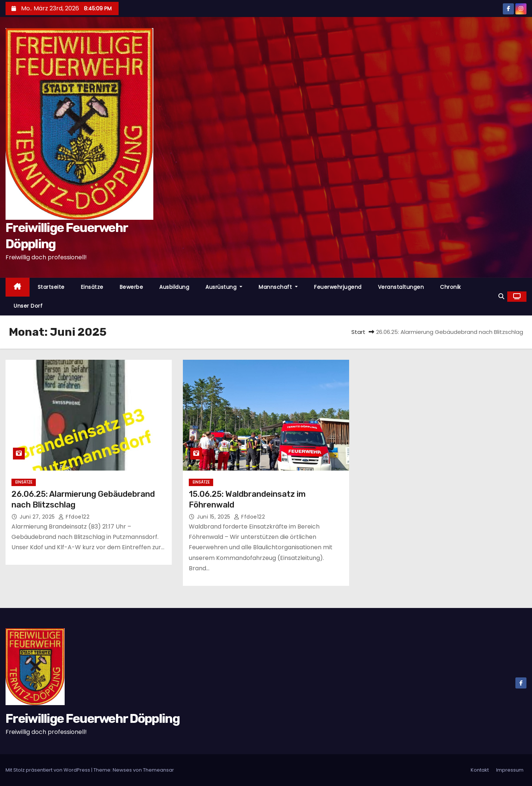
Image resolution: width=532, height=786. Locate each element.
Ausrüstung (224, 287)
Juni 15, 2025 (214, 517)
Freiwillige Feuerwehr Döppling (93, 719)
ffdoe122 (74, 517)
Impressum (510, 770)
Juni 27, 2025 (38, 517)
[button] (501, 296)
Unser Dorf (28, 306)
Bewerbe (132, 287)
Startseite (51, 287)
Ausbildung (174, 287)
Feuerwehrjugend (338, 287)
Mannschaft (278, 287)
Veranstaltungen (401, 287)
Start (358, 332)
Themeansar (158, 770)
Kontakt (480, 770)
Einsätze (92, 287)
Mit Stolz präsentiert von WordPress (48, 770)
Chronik (451, 287)
